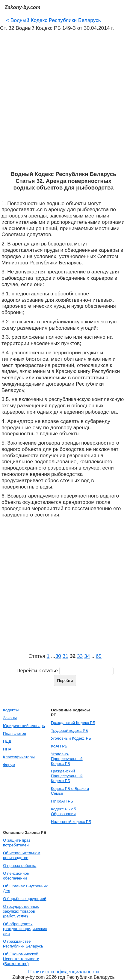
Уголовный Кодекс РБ (71, 738)
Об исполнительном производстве (22, 855)
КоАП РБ (59, 746)
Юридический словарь (24, 726)
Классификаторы (19, 757)
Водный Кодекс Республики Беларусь (53, 20)
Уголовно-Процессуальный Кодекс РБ (67, 759)
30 (58, 656)
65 (99, 656)
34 (87, 656)
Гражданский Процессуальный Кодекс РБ (67, 776)
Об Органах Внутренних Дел (25, 888)
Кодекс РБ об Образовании (63, 811)
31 (65, 656)
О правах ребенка (20, 866)
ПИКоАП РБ (62, 801)
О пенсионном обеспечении (16, 876)
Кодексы (11, 710)
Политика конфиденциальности (63, 972)
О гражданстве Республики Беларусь (23, 944)
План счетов (15, 733)
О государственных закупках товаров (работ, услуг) (21, 911)
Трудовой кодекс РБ (69, 730)
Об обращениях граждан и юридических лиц (25, 929)
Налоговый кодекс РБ (71, 822)
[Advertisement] (63, 101)
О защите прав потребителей (17, 843)
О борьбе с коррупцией (25, 899)
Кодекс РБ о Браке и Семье (70, 791)
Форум (9, 765)
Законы (10, 718)
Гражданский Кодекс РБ (73, 723)
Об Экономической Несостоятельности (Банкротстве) (21, 959)
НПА (7, 749)
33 (80, 656)
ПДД (7, 741)
